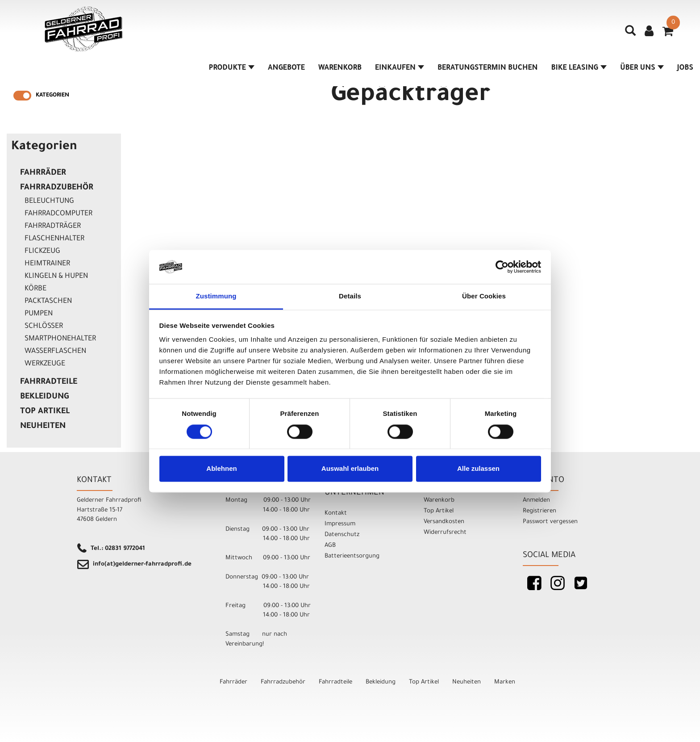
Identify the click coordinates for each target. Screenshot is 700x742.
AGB (330, 546)
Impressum (340, 524)
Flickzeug (42, 252)
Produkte (231, 68)
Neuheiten (43, 427)
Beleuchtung (49, 201)
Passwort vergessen (550, 522)
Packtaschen (48, 302)
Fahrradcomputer (58, 214)
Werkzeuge (45, 364)
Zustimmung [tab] (216, 296)
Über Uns (642, 68)
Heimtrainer (47, 264)
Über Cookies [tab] (484, 296)
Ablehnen (221, 469)
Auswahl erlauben (350, 469)
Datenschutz (342, 535)
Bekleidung (44, 397)
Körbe (35, 289)
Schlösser (44, 327)
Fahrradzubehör (57, 188)
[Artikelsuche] (630, 34)
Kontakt (336, 514)
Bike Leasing (579, 68)
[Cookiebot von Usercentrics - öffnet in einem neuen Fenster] (502, 267)
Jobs (685, 68)
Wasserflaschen (55, 352)
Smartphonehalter (60, 339)
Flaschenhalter (54, 239)
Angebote (286, 68)
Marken (505, 682)
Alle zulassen (478, 469)
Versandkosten (444, 522)
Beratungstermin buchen (488, 68)
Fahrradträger (53, 226)
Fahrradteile (49, 382)
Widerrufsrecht (445, 533)
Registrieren (540, 511)
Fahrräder (43, 173)
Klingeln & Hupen (56, 277)
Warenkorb (340, 68)
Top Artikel (45, 412)
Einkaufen (400, 68)
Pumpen (39, 314)
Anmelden (536, 501)
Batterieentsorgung (352, 556)
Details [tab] (350, 296)
